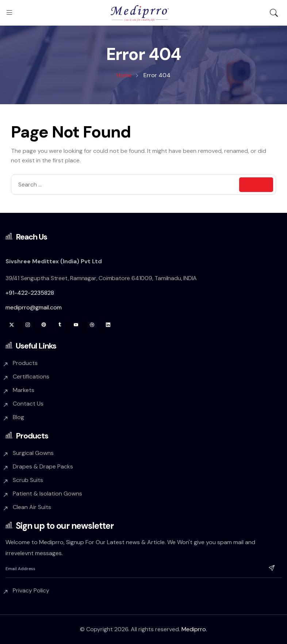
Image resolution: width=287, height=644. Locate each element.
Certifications (31, 376)
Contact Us (28, 404)
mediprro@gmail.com (34, 307)
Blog (18, 417)
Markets (24, 390)
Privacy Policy (31, 590)
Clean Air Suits (32, 507)
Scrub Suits (28, 480)
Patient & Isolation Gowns (47, 494)
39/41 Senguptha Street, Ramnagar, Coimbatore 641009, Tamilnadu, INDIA (101, 278)
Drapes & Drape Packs (43, 466)
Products (25, 363)
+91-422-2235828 (30, 293)
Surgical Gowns (33, 453)
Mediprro (194, 629)
